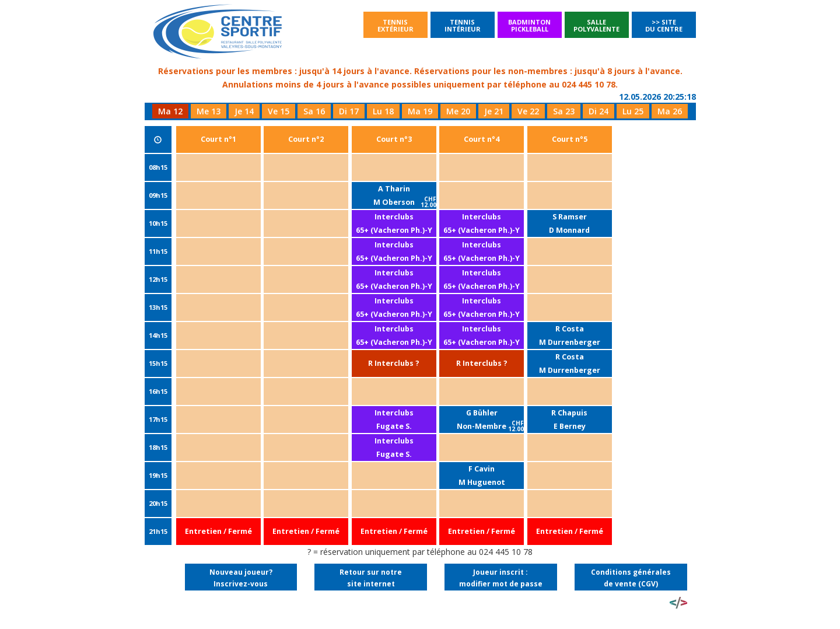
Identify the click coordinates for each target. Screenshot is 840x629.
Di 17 (349, 111)
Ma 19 (420, 111)
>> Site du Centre (664, 25)
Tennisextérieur (395, 25)
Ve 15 (279, 111)
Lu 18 (383, 111)
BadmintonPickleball (529, 25)
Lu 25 (633, 111)
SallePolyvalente (596, 25)
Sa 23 (564, 111)
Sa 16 (314, 111)
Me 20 (458, 111)
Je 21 (494, 111)
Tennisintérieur (463, 25)
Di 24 (598, 111)
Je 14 (244, 111)
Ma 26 (670, 111)
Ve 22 (528, 111)
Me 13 (209, 111)
